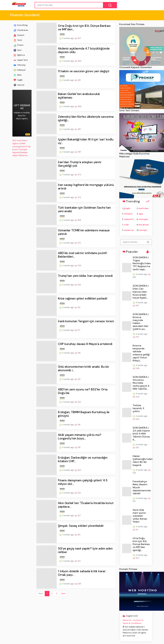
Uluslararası (21, 30)
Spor (18, 50)
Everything (21, 25)
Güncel (19, 85)
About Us (127, 620)
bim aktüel (144, 225)
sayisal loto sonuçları (134, 219)
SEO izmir (17, 140)
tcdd (126, 225)
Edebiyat (20, 70)
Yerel (18, 40)
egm (141, 214)
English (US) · (131, 616)
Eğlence (19, 55)
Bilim (18, 75)
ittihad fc (128, 214)
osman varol (130, 230)
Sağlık (18, 80)
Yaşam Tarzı (21, 60)
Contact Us (138, 620)
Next (63, 593)
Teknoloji (20, 65)
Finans (19, 45)
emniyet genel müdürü (150, 230)
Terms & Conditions (132, 623)
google (127, 208)
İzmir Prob (26, 147)
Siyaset (19, 35)
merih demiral (145, 208)
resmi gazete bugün (148, 219)
